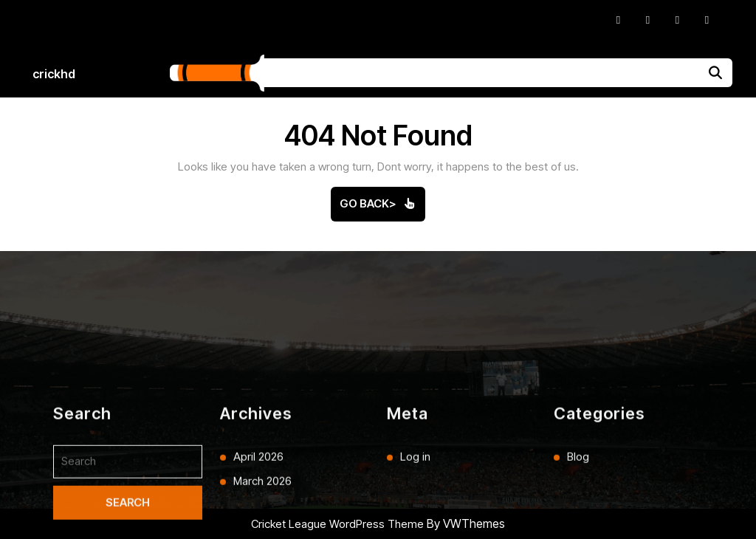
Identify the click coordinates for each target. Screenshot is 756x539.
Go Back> (382, 208)
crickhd (54, 74)
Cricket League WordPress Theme (337, 524)
